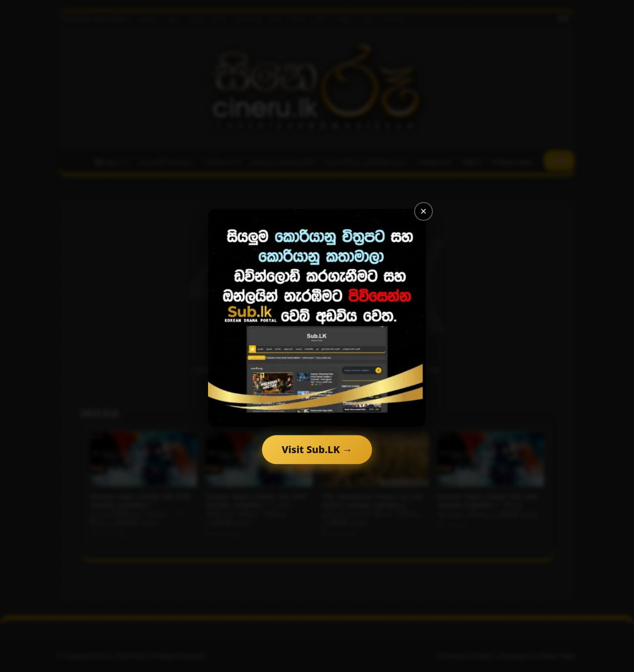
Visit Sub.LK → (317, 449)
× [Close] (424, 211)
